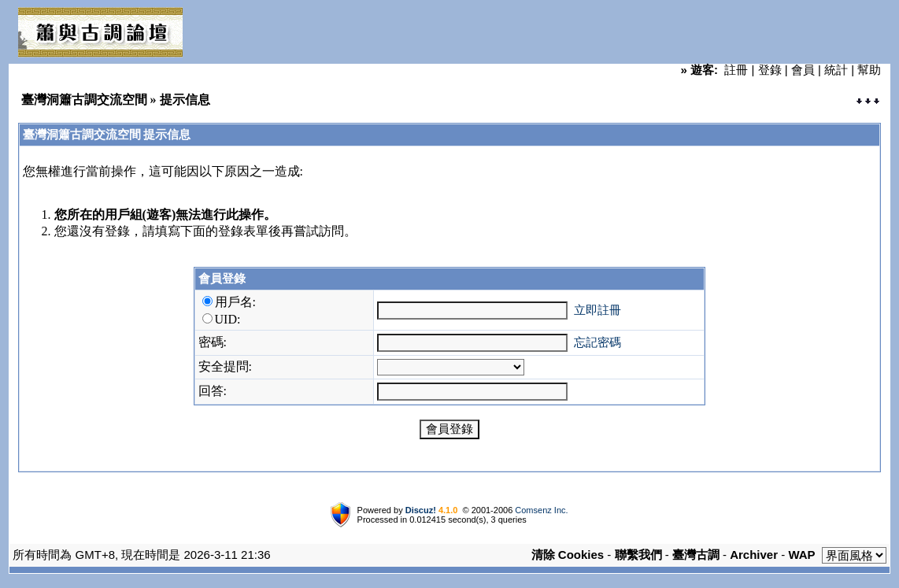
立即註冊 (597, 310)
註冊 (736, 70)
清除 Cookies (568, 555)
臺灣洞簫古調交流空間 (84, 100)
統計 (836, 70)
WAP (801, 555)
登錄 (770, 70)
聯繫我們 (638, 555)
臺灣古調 (696, 555)
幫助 (869, 70)
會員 (803, 70)
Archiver (754, 555)
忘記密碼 (597, 342)
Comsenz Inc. (541, 510)
